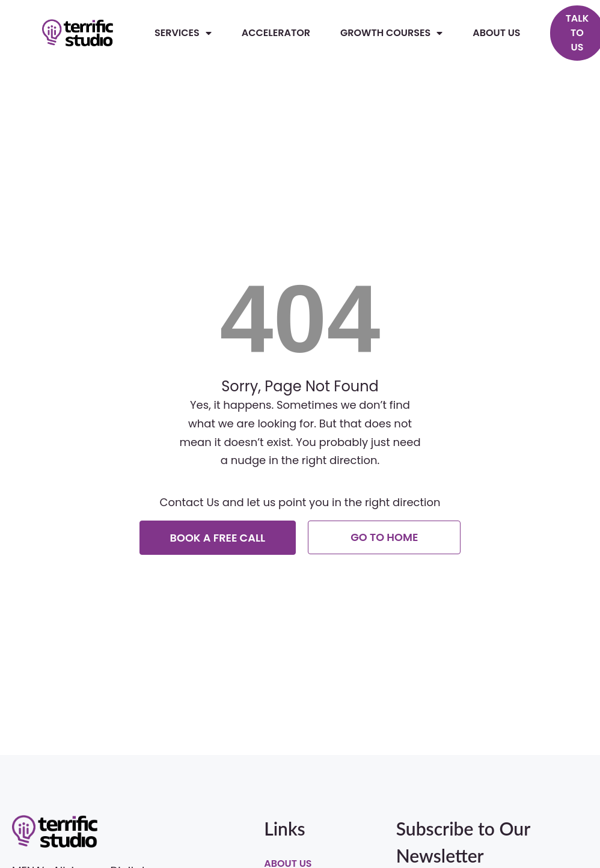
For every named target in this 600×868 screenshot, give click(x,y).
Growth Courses (391, 33)
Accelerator (276, 33)
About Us (496, 33)
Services (183, 33)
